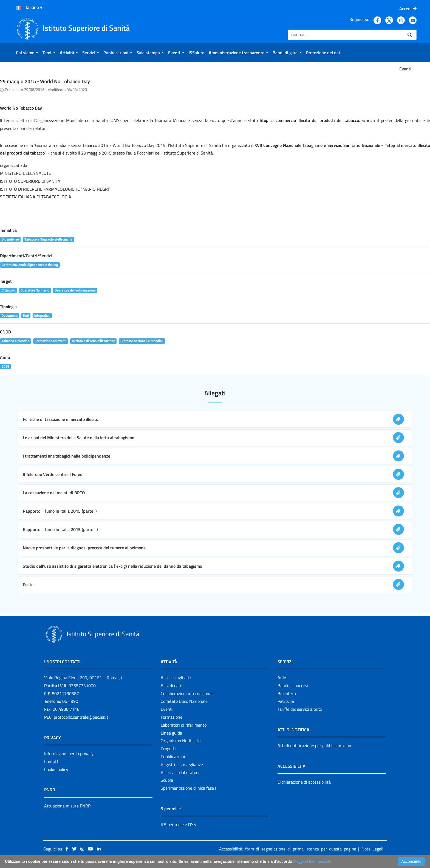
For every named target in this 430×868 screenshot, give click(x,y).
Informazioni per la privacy (69, 753)
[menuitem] (27, 53)
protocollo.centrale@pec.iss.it (81, 717)
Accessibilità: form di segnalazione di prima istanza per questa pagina (288, 849)
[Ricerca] (345, 35)
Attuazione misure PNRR (67, 806)
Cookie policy (56, 769)
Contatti (52, 761)
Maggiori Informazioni (312, 861)
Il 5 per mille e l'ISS (178, 824)
